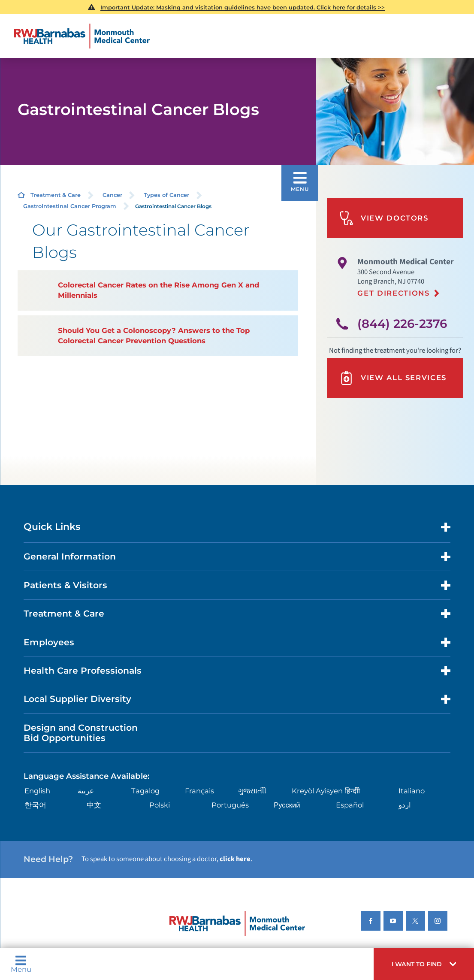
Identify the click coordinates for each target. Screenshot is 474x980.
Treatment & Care (56, 195)
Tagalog (145, 791)
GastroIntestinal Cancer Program (70, 206)
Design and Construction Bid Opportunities (81, 733)
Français (199, 791)
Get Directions (393, 293)
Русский (287, 805)
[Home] (82, 36)
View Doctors (384, 218)
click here (235, 859)
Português (230, 805)
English (37, 791)
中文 (94, 805)
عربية (86, 791)
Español (350, 805)
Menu (21, 964)
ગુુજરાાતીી (252, 791)
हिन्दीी (352, 791)
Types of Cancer (166, 195)
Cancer (112, 195)
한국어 (35, 805)
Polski (160, 805)
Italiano (412, 791)
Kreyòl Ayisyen (317, 791)
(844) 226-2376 (402, 324)
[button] (424, 964)
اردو (405, 805)
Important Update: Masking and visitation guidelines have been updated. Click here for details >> (243, 7)
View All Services (393, 378)
